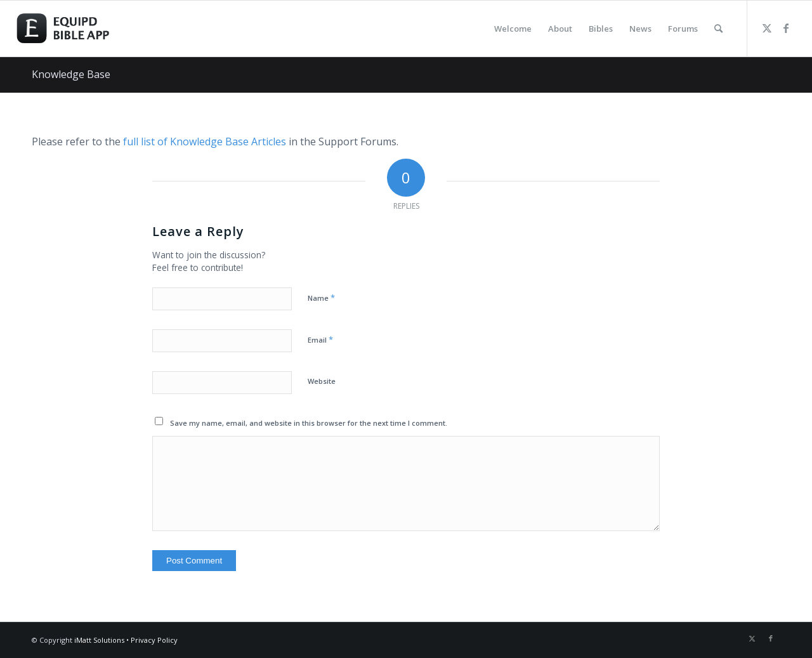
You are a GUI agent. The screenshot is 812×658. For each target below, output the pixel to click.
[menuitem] (513, 29)
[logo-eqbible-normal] (77, 29)
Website (322, 381)
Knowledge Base (71, 74)
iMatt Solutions (99, 640)
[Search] (718, 29)
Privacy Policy (154, 640)
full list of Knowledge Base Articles (205, 141)
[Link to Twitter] (767, 28)
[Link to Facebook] (786, 28)
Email (320, 339)
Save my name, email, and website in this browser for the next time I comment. (309, 423)
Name (321, 298)
